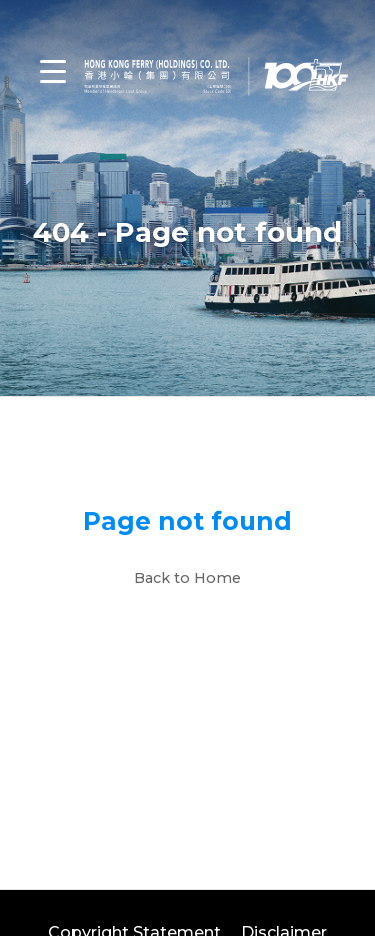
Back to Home (187, 578)
